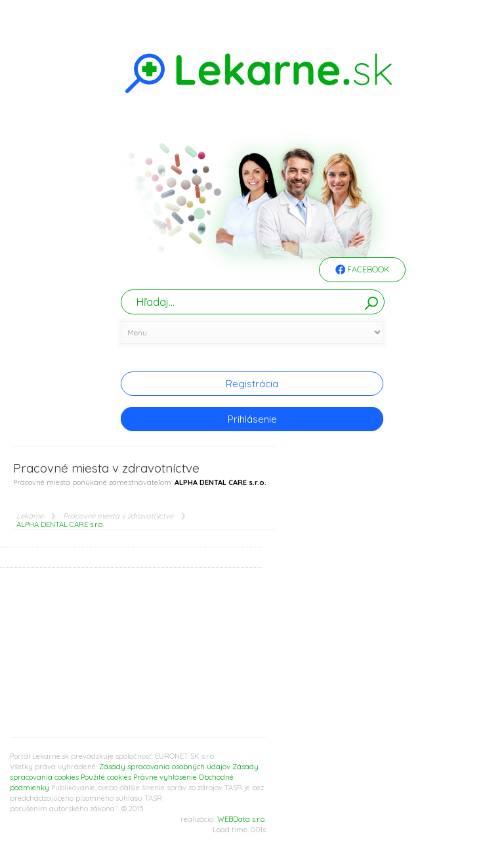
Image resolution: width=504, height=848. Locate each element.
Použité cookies (106, 777)
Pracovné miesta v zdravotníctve (118, 516)
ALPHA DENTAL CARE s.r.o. (60, 525)
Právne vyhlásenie (165, 777)
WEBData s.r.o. (241, 819)
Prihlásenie (252, 419)
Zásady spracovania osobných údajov (165, 767)
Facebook (362, 270)
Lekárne (30, 516)
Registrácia (252, 384)
